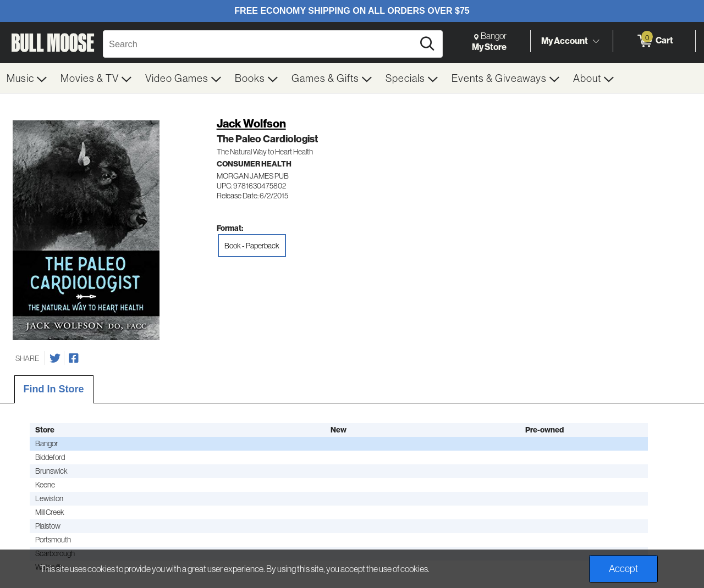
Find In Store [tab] (54, 389)
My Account (565, 41)
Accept (623, 568)
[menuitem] (27, 78)
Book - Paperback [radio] (252, 246)
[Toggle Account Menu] (596, 41)
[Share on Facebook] (74, 358)
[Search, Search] (260, 44)
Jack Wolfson (251, 123)
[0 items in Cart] (654, 41)
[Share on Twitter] (55, 358)
